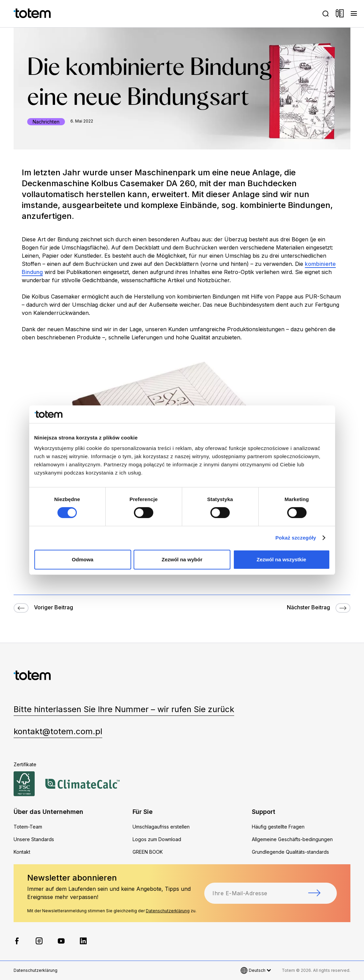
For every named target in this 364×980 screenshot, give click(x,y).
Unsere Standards (34, 839)
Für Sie (143, 812)
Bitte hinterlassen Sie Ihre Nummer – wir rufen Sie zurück (124, 709)
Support (264, 812)
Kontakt (22, 852)
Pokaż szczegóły (296, 538)
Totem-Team (28, 827)
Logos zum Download (157, 839)
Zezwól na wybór (182, 559)
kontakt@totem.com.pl (58, 731)
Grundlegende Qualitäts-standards (290, 852)
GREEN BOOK (148, 852)
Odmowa (82, 559)
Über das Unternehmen (48, 812)
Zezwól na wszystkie (281, 559)
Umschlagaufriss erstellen (161, 827)
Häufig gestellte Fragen (278, 827)
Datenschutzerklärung (168, 911)
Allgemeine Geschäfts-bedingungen (292, 839)
